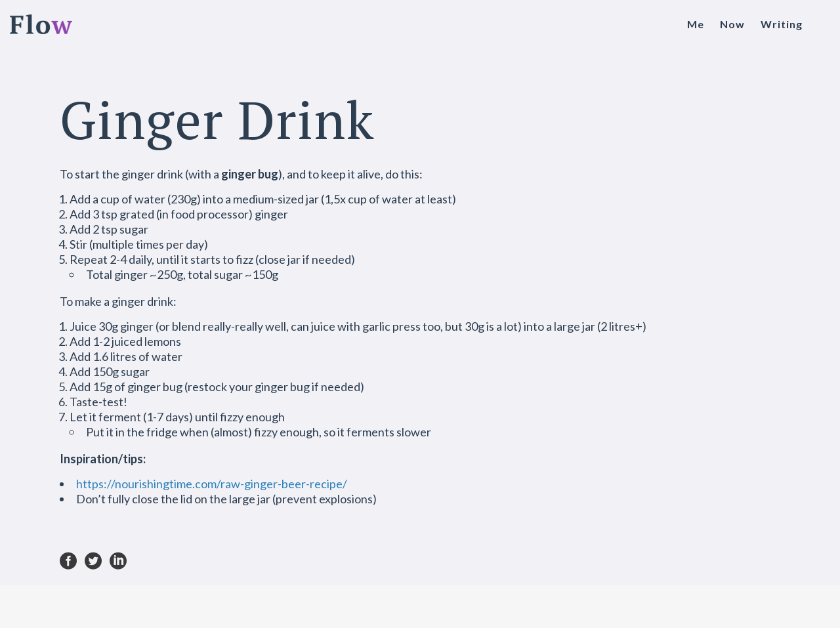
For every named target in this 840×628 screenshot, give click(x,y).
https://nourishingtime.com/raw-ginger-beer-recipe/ (212, 484)
